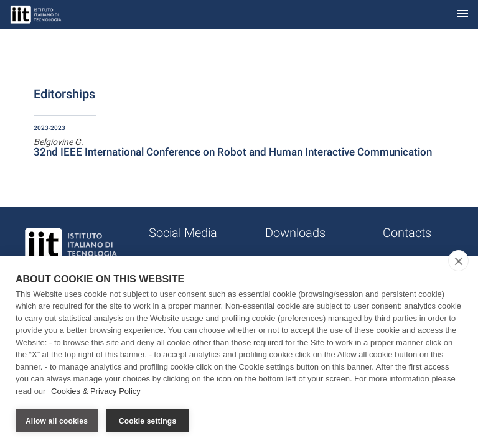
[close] (458, 261)
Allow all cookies (57, 421)
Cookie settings (148, 421)
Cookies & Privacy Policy (96, 391)
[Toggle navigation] (462, 15)
